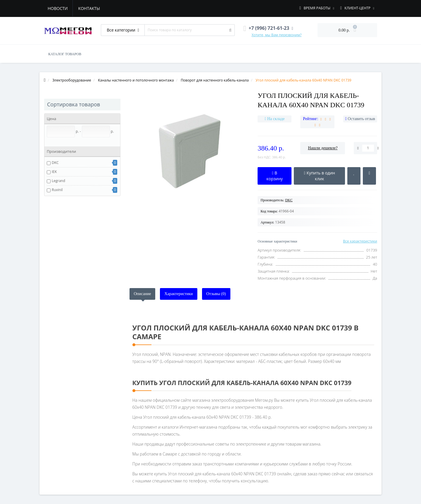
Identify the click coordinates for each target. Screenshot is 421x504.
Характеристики (178, 294)
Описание (143, 294)
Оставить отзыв (361, 119)
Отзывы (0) (216, 294)
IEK (54, 172)
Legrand (58, 181)
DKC (55, 163)
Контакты (89, 8)
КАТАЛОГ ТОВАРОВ (65, 54)
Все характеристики (360, 241)
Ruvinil (57, 190)
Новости (58, 8)
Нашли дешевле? (323, 148)
